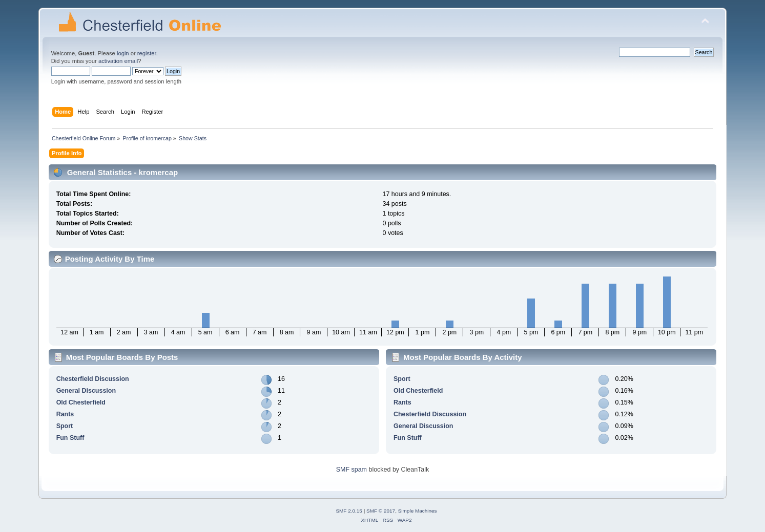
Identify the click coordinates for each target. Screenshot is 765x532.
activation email (118, 61)
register (147, 53)
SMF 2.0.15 (349, 511)
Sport (65, 426)
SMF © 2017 (381, 511)
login (123, 53)
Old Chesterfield (81, 402)
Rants (65, 414)
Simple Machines (418, 511)
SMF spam (352, 470)
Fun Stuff (70, 438)
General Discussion (86, 391)
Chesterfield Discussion (93, 379)
